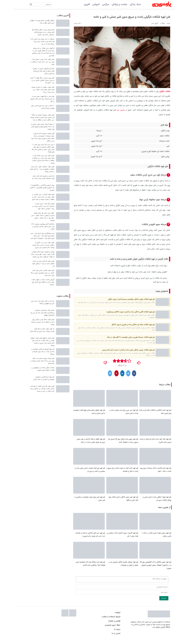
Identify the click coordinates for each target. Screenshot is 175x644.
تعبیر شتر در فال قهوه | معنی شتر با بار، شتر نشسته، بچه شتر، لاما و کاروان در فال (29, 99)
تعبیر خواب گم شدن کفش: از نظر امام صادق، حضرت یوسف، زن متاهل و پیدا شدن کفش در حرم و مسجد (29, 389)
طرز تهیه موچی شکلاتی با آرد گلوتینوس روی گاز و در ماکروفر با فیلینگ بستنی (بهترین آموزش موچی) (142, 570)
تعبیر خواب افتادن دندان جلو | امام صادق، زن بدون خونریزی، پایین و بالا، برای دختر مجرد (29, 273)
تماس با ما (103, 638)
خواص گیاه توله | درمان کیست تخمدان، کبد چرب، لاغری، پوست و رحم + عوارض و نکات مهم (30, 206)
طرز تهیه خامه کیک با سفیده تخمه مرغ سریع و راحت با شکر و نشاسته (109, 472)
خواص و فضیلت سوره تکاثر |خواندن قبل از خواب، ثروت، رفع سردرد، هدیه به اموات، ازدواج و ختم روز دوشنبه (30, 254)
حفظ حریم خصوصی (99, 630)
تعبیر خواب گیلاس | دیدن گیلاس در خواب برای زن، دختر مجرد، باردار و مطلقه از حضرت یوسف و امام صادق (30, 197)
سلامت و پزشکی (106, 4)
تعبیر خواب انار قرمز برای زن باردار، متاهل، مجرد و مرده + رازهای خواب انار (30, 264)
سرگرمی (92, 4)
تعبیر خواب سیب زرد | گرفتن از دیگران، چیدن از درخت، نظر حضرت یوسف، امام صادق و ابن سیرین (30, 245)
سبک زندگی (122, 4)
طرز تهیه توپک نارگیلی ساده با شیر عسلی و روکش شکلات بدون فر (144, 502)
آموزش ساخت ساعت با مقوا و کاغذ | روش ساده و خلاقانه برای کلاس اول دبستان (30, 282)
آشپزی (74, 4)
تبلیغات (104, 617)
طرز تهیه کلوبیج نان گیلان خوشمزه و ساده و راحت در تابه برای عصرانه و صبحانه (30, 352)
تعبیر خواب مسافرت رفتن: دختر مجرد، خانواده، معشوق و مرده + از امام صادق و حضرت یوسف (29, 169)
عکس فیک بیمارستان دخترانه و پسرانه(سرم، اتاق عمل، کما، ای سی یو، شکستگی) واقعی (29, 313)
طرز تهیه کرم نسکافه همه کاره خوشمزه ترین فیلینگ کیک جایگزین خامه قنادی (77, 568)
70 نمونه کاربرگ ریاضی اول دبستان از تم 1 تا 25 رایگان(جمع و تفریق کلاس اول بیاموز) (29, 127)
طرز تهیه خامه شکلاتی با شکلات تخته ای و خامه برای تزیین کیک (142, 413)
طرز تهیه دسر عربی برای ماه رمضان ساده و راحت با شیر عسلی (111, 413)
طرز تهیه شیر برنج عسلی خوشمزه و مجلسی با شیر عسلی (77, 502)
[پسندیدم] (125, 362)
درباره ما (104, 634)
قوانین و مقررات (101, 625)
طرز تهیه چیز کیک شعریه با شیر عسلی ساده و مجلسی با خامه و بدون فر (77, 472)
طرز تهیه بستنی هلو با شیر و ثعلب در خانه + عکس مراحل (143, 538)
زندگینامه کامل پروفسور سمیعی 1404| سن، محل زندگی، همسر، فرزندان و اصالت (30, 227)
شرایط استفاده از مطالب (98, 621)
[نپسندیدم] (92, 362)
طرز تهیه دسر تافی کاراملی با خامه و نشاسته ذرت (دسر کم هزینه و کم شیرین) (77, 538)
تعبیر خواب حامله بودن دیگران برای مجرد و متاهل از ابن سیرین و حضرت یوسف (29, 322)
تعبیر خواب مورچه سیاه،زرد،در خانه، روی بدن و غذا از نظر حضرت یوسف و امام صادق (29, 361)
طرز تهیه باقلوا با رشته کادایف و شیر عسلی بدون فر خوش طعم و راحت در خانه (78, 442)
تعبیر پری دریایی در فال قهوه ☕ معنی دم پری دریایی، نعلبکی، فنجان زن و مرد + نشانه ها (29, 80)
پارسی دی (108, 110)
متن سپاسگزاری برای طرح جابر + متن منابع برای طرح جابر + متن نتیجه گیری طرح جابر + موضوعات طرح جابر (29, 236)
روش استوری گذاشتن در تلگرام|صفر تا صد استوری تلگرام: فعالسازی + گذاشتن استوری (29, 188)
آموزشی (83, 4)
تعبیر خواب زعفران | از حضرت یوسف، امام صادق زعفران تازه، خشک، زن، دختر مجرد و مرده (30, 90)
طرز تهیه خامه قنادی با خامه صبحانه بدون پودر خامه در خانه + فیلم (142, 472)
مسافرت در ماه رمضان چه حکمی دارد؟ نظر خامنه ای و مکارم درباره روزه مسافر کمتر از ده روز (29, 41)
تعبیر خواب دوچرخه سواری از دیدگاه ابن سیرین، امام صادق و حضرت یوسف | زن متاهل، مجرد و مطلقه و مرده (29, 117)
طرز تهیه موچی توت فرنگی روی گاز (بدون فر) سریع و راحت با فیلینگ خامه (110, 442)
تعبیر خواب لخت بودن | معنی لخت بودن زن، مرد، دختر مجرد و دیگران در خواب (29, 62)
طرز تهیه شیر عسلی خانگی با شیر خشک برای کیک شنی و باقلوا (110, 502)
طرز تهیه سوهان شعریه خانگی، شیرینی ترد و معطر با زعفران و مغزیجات (110, 568)
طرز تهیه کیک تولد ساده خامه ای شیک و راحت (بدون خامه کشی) (142, 442)
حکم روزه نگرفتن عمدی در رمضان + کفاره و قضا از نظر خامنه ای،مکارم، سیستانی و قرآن (30, 71)
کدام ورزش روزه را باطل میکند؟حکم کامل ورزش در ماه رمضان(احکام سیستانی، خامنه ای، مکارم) (30, 32)
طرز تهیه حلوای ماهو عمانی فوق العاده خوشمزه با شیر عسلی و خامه (76, 413)
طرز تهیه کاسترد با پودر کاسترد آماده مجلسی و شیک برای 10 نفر (109, 538)
